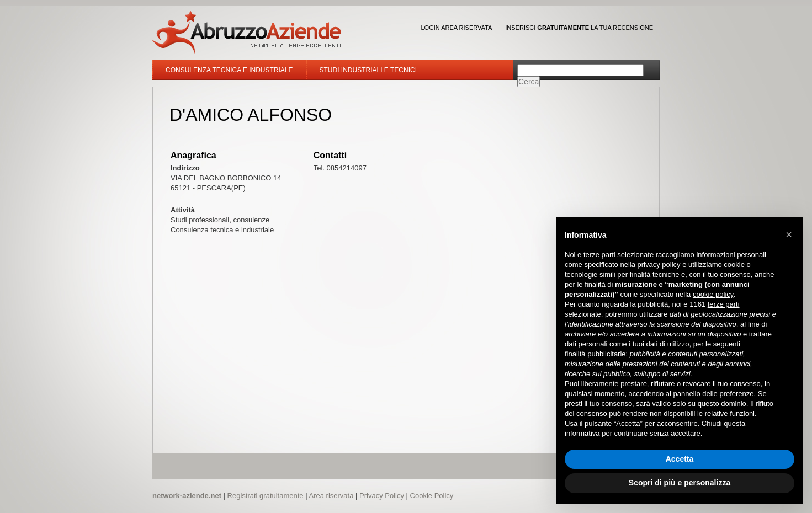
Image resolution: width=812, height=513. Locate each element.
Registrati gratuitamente (266, 496)
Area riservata (331, 496)
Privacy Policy (382, 496)
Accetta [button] (680, 459)
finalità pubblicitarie (595, 354)
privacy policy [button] (659, 264)
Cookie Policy (432, 496)
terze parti (724, 304)
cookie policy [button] (713, 294)
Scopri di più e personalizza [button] (680, 483)
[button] (789, 234)
